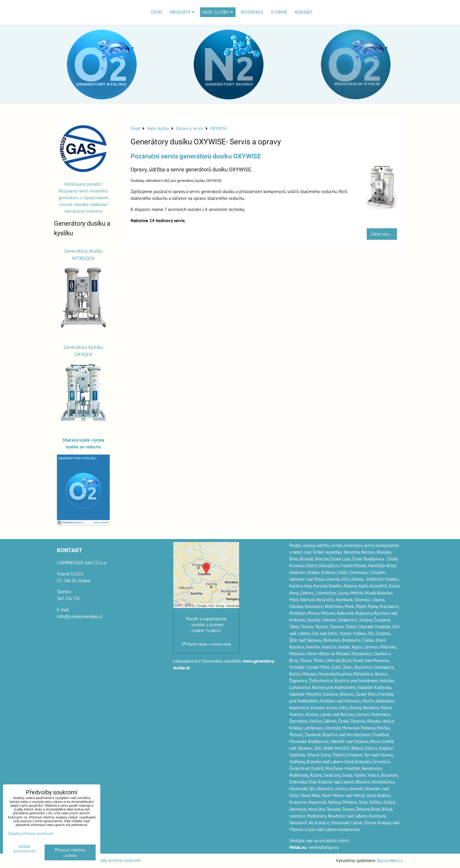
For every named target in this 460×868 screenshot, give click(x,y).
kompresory (349, 829)
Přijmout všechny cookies (70, 852)
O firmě (279, 12)
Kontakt (304, 12)
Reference (252, 12)
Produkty (182, 12)
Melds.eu (298, 847)
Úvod (157, 12)
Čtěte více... (382, 234)
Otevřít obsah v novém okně (206, 644)
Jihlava (357, 579)
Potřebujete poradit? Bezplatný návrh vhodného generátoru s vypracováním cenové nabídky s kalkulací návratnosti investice (83, 197)
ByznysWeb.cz (390, 860)
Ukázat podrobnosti (25, 849)
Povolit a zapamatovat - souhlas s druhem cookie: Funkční (206, 624)
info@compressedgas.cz (80, 616)
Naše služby (218, 12)
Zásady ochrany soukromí (117, 860)
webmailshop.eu (324, 847)
